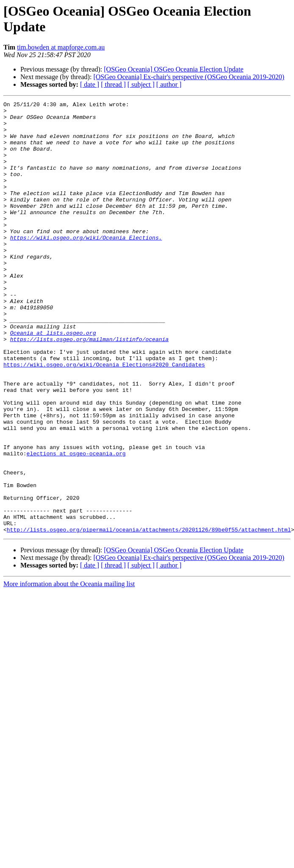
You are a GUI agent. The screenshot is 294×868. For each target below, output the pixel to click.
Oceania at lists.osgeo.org (53, 380)
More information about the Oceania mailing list (69, 670)
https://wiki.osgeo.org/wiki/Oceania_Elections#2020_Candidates (104, 418)
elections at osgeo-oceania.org (76, 524)
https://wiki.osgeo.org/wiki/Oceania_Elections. (86, 265)
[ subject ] (141, 84)
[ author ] (169, 84)
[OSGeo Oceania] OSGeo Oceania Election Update (173, 69)
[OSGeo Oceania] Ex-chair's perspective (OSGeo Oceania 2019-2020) (189, 77)
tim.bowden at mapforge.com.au (61, 47)
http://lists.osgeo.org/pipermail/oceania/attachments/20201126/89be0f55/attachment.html (149, 616)
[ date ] (90, 84)
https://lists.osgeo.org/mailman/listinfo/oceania (89, 387)
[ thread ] (113, 84)
